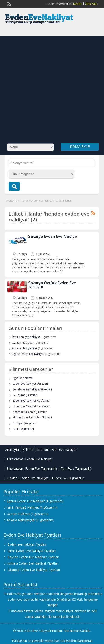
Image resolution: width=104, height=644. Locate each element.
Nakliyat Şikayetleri (25, 423)
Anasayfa (12, 201)
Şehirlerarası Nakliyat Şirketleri (32, 389)
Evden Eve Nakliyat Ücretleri (30, 384)
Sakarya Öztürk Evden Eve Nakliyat (52, 285)
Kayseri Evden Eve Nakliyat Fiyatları (33, 557)
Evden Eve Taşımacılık (68, 478)
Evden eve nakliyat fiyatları (27, 544)
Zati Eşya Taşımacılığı (76, 468)
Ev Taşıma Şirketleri (25, 395)
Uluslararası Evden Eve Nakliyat (30, 459)
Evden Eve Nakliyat (34, 478)
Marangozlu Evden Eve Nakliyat (32, 417)
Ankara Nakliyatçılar (25, 348)
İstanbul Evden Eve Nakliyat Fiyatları (34, 570)
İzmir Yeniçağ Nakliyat (26, 337)
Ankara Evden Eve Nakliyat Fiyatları (33, 563)
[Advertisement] (51, 86)
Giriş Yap (91, 4)
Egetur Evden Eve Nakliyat (28, 354)
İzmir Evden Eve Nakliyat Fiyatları (32, 551)
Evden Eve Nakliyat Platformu (31, 401)
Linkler (12, 478)
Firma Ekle (80, 147)
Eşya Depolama (23, 378)
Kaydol (78, 4)
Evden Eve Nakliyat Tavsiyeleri (32, 406)
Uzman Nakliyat (22, 343)
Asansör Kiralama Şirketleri (30, 412)
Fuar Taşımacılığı (23, 429)
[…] (62, 271)
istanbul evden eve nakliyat (57, 450)
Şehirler (28, 450)
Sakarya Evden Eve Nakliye (53, 236)
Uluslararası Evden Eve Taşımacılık (32, 468)
